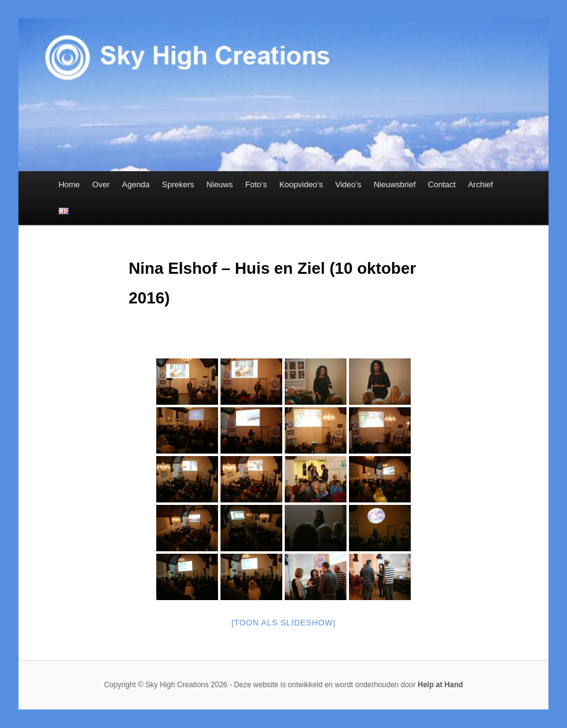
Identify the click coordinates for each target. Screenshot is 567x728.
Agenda (136, 184)
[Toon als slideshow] (284, 623)
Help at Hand (440, 685)
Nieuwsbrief (395, 184)
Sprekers (178, 184)
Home (69, 184)
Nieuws (220, 184)
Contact (442, 184)
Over (101, 184)
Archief (481, 184)
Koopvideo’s (301, 184)
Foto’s (256, 184)
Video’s (348, 184)
